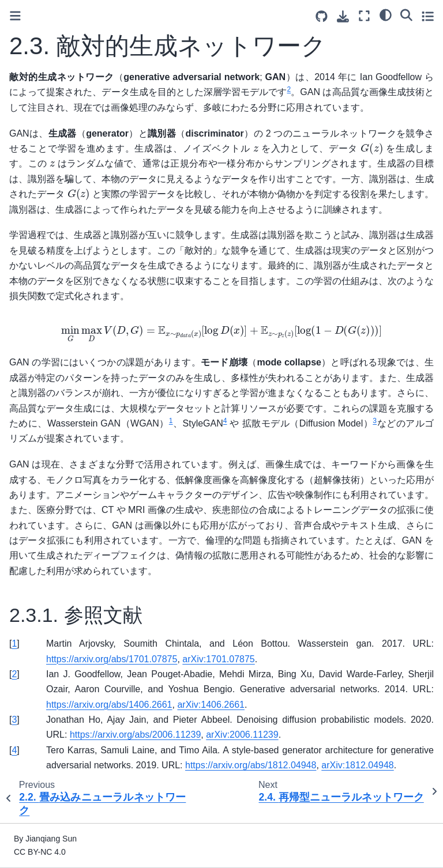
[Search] (406, 14)
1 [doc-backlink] (14, 644)
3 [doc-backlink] (14, 720)
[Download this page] (343, 16)
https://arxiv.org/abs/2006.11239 (135, 735)
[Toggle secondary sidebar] (428, 16)
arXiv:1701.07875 (218, 659)
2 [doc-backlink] (14, 674)
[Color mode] (386, 14)
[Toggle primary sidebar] (15, 16)
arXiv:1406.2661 (211, 705)
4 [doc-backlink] (14, 750)
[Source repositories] (322, 16)
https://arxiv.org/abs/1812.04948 (251, 765)
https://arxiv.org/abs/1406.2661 (109, 705)
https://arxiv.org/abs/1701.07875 (112, 659)
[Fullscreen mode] (364, 16)
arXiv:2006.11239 (242, 735)
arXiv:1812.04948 (357, 765)
